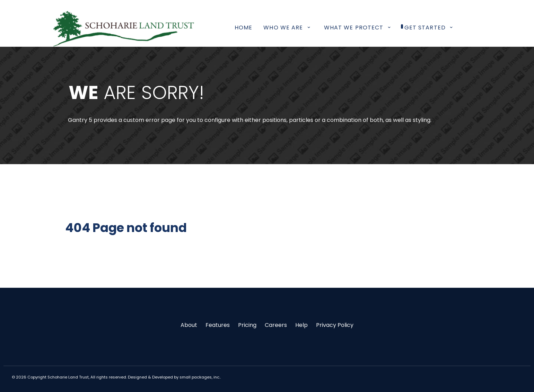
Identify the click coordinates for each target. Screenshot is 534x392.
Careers (276, 325)
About (189, 325)
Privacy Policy (335, 325)
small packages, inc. (200, 377)
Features (218, 325)
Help (301, 325)
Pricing (247, 325)
